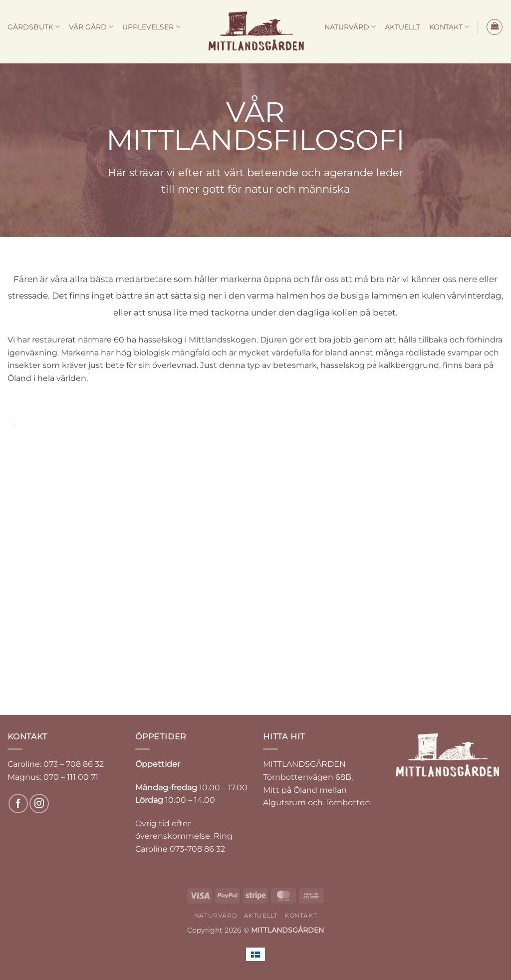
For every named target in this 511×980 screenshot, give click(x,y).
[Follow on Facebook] (18, 804)
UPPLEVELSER (151, 27)
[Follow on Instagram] (39, 804)
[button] (495, 27)
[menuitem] (255, 954)
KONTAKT (449, 27)
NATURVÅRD (350, 27)
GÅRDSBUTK (34, 27)
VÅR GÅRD (91, 27)
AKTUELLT (402, 27)
